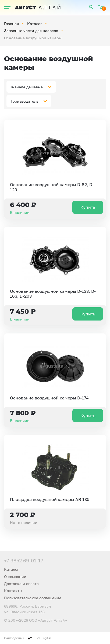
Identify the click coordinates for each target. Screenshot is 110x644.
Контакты (13, 591)
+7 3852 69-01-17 (24, 561)
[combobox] (31, 87)
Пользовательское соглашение (33, 598)
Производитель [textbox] (24, 101)
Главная (11, 24)
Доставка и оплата (21, 584)
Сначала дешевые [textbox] (26, 87)
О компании (15, 577)
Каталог (35, 24)
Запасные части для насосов (31, 31)
